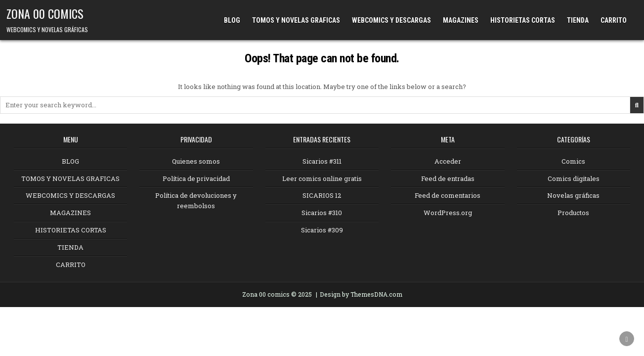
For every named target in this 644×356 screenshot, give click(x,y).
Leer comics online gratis (322, 178)
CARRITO (614, 20)
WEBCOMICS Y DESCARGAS (391, 20)
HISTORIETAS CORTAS (523, 20)
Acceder (448, 161)
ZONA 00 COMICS (45, 13)
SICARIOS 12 (322, 195)
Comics (573, 161)
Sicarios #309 (322, 230)
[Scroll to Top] (627, 339)
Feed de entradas (448, 178)
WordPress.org (448, 213)
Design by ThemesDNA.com (361, 294)
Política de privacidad (196, 178)
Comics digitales (574, 178)
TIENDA (578, 20)
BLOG (232, 20)
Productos (573, 213)
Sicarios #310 (322, 213)
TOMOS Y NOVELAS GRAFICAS (296, 20)
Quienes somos (196, 161)
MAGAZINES (461, 20)
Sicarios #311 (322, 161)
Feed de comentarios (448, 195)
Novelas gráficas (573, 195)
